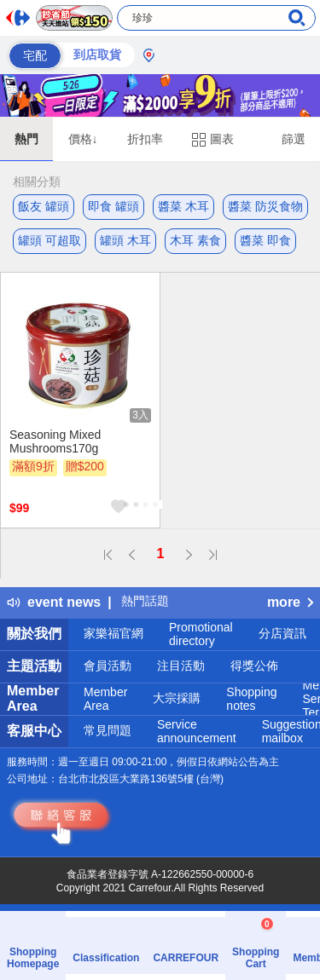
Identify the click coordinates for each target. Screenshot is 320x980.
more (290, 602)
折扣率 (145, 139)
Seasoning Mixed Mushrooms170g (55, 441)
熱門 (26, 139)
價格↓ (83, 139)
